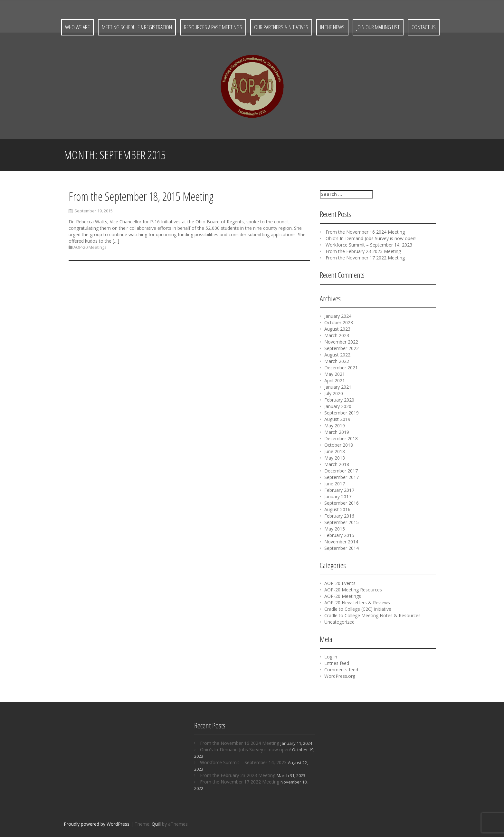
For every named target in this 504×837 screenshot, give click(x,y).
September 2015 (342, 522)
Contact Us (424, 27)
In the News (332, 27)
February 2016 (339, 516)
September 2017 (342, 477)
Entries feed (337, 663)
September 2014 (342, 548)
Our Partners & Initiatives (281, 27)
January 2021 (338, 387)
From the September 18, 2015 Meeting (141, 197)
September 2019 (342, 413)
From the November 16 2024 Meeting (365, 232)
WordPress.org (340, 676)
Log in (331, 657)
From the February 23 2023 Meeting (363, 251)
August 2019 (337, 419)
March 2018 (337, 464)
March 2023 (337, 335)
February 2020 (339, 400)
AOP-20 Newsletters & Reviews (357, 603)
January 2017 (338, 496)
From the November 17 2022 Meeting (365, 258)
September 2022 (342, 348)
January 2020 (338, 406)
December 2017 (341, 471)
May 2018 (335, 458)
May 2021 (335, 374)
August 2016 (337, 509)
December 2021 (341, 368)
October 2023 (339, 322)
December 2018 (341, 438)
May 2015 (335, 529)
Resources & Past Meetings (213, 27)
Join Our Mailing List (378, 27)
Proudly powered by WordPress (97, 824)
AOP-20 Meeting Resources (353, 590)
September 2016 (342, 503)
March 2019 (337, 432)
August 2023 (337, 329)
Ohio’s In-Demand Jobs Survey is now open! (371, 238)
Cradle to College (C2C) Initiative (358, 609)
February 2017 (339, 490)
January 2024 (338, 316)
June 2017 (335, 484)
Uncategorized (339, 622)
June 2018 (335, 451)
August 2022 (337, 355)
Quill (156, 824)
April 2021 (335, 380)
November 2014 (341, 542)
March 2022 (337, 361)
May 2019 (335, 426)
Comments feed (341, 670)
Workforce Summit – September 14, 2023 (369, 245)
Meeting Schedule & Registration (137, 27)
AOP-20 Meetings (90, 248)
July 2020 (334, 393)
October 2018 (339, 445)
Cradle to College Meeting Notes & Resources (372, 615)
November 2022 (341, 342)
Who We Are (77, 27)
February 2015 (339, 535)
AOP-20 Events (340, 583)
